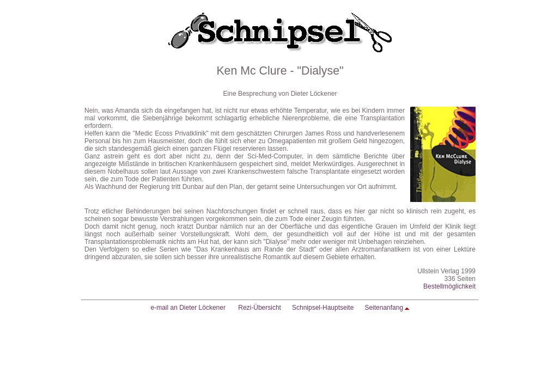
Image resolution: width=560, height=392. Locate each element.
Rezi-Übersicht (260, 308)
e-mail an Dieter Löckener (188, 308)
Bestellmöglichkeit (449, 286)
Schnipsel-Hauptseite (323, 308)
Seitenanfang (384, 308)
